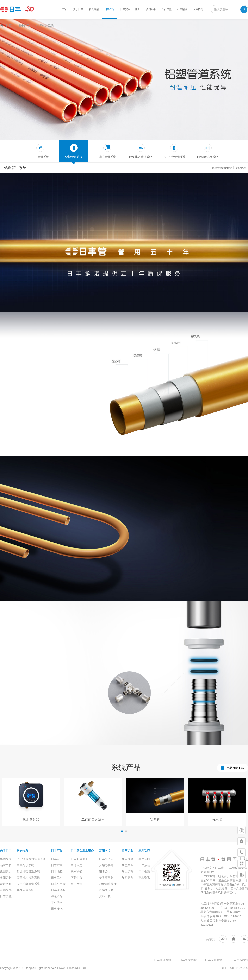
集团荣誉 (6, 878)
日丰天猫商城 (214, 960)
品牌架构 (6, 865)
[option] (31, 802)
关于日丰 (78, 9)
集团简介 (6, 859)
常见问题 (76, 865)
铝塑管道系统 (45, 26)
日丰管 (55, 859)
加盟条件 (128, 865)
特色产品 (57, 896)
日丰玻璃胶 (58, 890)
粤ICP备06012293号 (235, 968)
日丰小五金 (58, 884)
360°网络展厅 (108, 884)
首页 (65, 9)
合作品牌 (6, 890)
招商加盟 (167, 9)
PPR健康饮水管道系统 (31, 859)
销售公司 (105, 871)
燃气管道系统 (25, 890)
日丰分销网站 (162, 960)
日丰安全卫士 (79, 859)
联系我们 (76, 871)
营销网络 (151, 9)
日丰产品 (110, 9)
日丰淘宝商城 (188, 960)
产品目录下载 (232, 768)
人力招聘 (198, 9)
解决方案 (94, 9)
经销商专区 (106, 890)
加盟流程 (128, 871)
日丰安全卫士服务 (130, 9)
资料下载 (105, 896)
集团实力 (6, 871)
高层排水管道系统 (28, 878)
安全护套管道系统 (28, 884)
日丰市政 (57, 865)
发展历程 (6, 884)
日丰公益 (6, 896)
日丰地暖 (57, 871)
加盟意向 (128, 878)
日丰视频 (144, 871)
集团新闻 (144, 859)
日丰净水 (57, 909)
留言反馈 (76, 884)
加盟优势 (128, 859)
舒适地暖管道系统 (28, 871)
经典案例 (182, 9)
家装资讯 (144, 878)
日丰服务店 (106, 859)
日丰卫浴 (57, 878)
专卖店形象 (106, 878)
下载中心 (76, 878)
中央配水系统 (25, 865)
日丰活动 (144, 865)
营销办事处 (106, 865)
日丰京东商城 (239, 960)
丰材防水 (57, 902)
